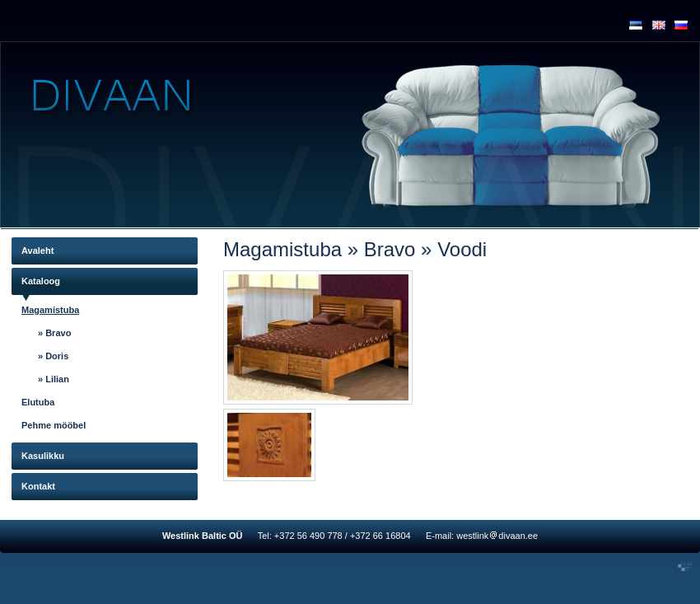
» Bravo (54, 333)
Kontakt (38, 486)
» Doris (53, 356)
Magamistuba (50, 310)
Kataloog (41, 281)
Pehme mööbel (54, 425)
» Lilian (54, 379)
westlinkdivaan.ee (497, 536)
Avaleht (37, 250)
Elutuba (38, 402)
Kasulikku (43, 456)
